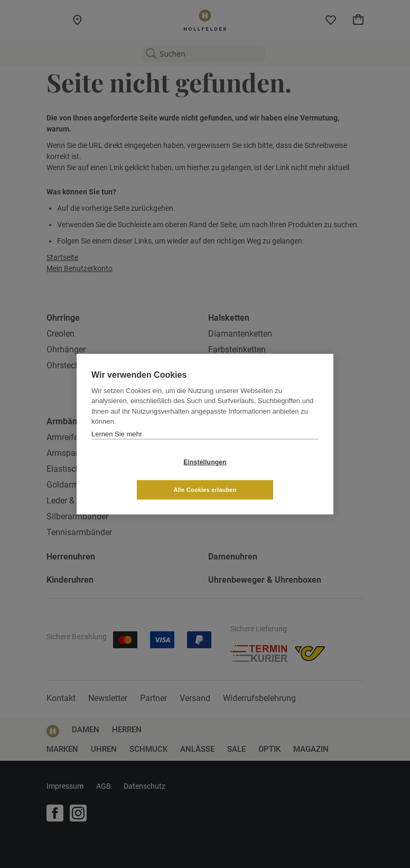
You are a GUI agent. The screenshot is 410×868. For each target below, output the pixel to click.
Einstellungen (142, 476)
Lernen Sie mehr (117, 448)
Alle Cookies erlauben (268, 475)
